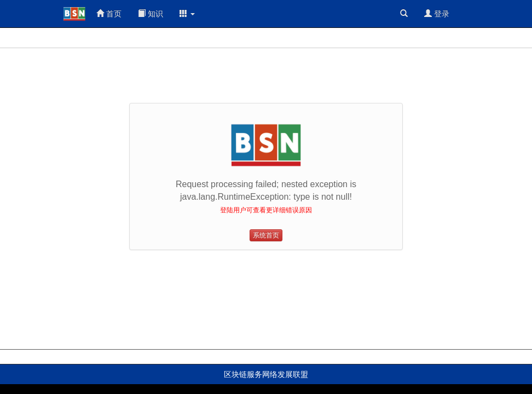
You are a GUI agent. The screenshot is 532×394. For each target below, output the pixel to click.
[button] (187, 14)
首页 (109, 14)
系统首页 (266, 235)
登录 (437, 14)
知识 (151, 14)
